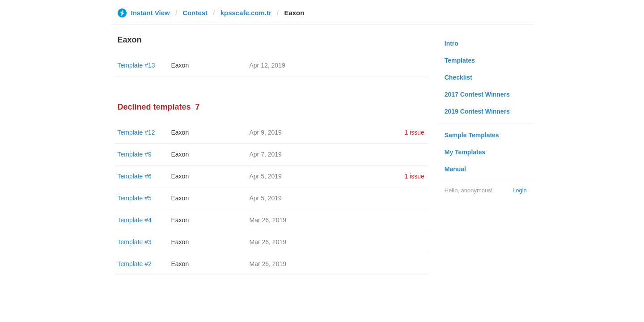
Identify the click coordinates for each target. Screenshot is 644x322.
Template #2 (135, 264)
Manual (455, 169)
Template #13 (136, 65)
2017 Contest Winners (477, 94)
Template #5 (135, 198)
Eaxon (180, 65)
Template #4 (135, 220)
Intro (451, 43)
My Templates (465, 152)
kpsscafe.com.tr (246, 13)
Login (520, 190)
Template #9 (135, 154)
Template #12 (136, 132)
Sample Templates (472, 135)
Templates (460, 60)
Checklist (458, 77)
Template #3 (135, 242)
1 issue (414, 132)
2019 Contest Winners (477, 111)
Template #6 (135, 176)
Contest (195, 13)
